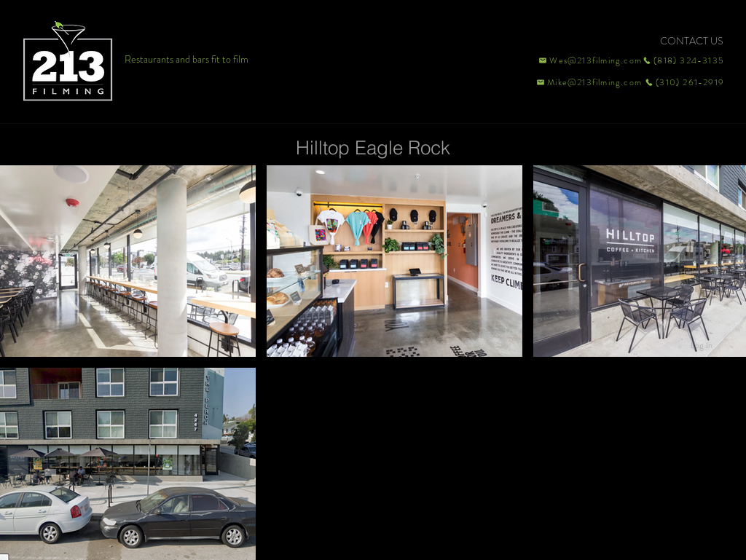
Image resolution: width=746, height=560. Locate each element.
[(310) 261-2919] (683, 82)
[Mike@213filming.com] (586, 82)
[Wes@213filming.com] (589, 60)
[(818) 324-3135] (683, 60)
